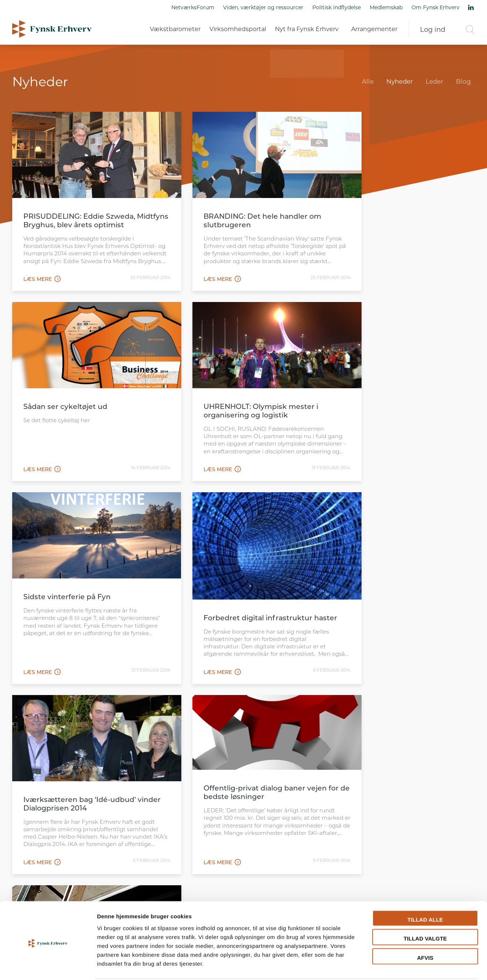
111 (194, 702)
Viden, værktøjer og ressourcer (263, 7)
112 (209, 702)
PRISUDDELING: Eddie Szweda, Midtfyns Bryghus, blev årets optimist (79, 214)
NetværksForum (193, 7)
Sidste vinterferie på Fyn (225, 392)
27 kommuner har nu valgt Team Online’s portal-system (397, 610)
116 (272, 702)
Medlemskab (386, 7)
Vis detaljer (385, 965)
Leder (434, 81)
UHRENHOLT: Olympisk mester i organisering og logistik (81, 396)
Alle (368, 81)
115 (256, 702)
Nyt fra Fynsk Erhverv (307, 29)
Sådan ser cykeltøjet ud (381, 205)
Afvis (425, 929)
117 (288, 702)
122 (331, 702)
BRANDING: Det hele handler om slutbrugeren (240, 209)
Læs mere (42, 276)
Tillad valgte (425, 911)
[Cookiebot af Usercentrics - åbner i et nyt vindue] (48, 966)
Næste (462, 702)
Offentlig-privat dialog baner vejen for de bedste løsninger (243, 598)
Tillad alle (425, 891)
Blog (464, 81)
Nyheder (400, 81)
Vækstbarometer (175, 29)
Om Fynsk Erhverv (436, 7)
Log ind (433, 30)
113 (225, 702)
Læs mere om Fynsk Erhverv (82, 833)
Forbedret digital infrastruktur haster (393, 429)
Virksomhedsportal (238, 29)
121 (315, 702)
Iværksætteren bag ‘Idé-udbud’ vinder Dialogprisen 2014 (80, 608)
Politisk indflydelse (337, 7)
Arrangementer (374, 29)
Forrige (27, 702)
